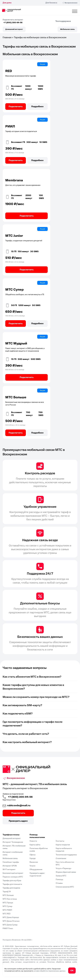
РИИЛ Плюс (8, 929)
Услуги (32, 866)
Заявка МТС (61, 876)
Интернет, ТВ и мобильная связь (14, 847)
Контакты (60, 841)
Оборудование (36, 870)
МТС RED (7, 914)
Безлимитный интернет (13, 873)
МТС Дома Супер (10, 925)
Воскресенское (16, 778)
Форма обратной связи (66, 872)
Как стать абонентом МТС (65, 863)
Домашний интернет (14, 29)
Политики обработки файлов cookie (62, 962)
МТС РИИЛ (7, 910)
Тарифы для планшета (12, 884)
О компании (61, 858)
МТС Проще (8, 903)
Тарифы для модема (11, 888)
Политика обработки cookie (39, 850)
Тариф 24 (7, 892)
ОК (72, 971)
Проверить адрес (18, 821)
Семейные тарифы (11, 862)
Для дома (7, 3)
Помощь (59, 880)
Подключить (16, 107)
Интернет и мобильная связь (13, 853)
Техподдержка (63, 21)
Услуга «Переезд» (64, 868)
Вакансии (34, 862)
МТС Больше (8, 895)
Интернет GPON (10, 866)
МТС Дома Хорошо (11, 917)
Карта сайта (35, 845)
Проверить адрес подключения (37, 875)
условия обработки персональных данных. (50, 971)
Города (33, 858)
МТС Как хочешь (10, 899)
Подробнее (37, 107)
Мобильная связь (67, 29)
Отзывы (59, 883)
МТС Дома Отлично (11, 921)
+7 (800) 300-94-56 (13, 23)
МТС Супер (7, 906)
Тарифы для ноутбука (12, 881)
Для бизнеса (51, 3)
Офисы (33, 855)
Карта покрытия (63, 845)
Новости (33, 841)
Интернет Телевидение (13, 842)
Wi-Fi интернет (9, 870)
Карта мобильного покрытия (64, 850)
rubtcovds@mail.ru (19, 805)
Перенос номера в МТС (13, 877)
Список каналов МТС (65, 887)
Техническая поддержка (66, 855)
